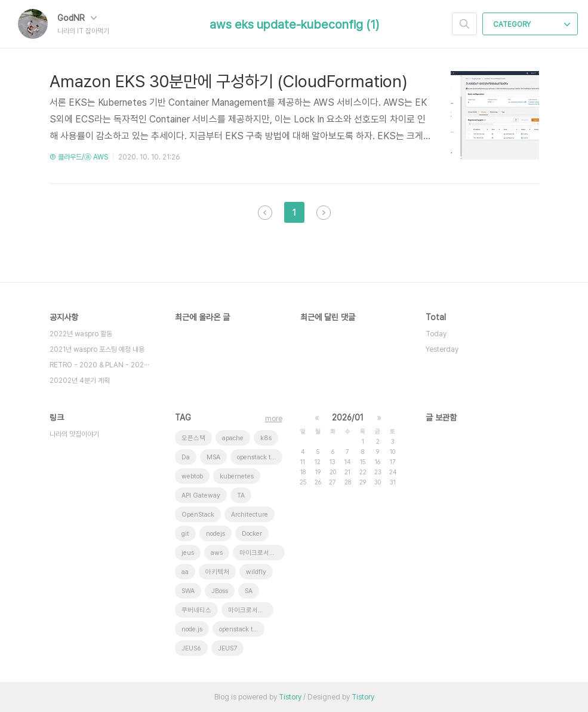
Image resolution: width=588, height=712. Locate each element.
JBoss (220, 591)
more (274, 419)
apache (233, 438)
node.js (192, 629)
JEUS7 (227, 648)
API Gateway (201, 495)
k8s (266, 438)
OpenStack (198, 515)
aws (217, 553)
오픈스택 (193, 438)
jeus (188, 553)
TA (241, 495)
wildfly (256, 572)
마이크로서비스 (249, 610)
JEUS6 (191, 648)
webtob (192, 476)
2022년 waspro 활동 (81, 334)
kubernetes (237, 476)
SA (249, 591)
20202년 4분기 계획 (80, 380)
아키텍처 (217, 572)
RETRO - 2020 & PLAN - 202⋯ (99, 365)
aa (185, 572)
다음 (324, 213)
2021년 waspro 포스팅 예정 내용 (97, 349)
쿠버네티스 (196, 610)
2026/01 (348, 418)
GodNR (77, 18)
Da (186, 457)
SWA (188, 591)
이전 (265, 213)
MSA (213, 457)
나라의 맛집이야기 (74, 434)
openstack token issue (260, 457)
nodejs (216, 534)
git (185, 534)
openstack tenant (242, 629)
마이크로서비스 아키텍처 (262, 553)
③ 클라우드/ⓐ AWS (79, 157)
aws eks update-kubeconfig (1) (294, 24)
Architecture (250, 515)
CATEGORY (532, 24)
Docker (252, 534)
